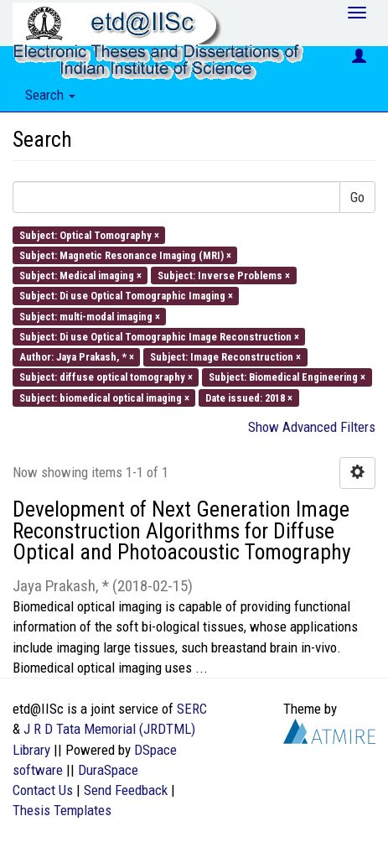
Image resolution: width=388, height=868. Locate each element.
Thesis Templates (62, 810)
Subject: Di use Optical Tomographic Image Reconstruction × (159, 336)
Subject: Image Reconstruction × (225, 357)
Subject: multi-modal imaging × (90, 316)
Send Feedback (126, 790)
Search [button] (50, 95)
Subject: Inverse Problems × (224, 275)
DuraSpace (108, 770)
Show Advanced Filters (312, 427)
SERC (192, 709)
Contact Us (43, 790)
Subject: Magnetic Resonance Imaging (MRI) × (125, 255)
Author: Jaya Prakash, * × (77, 357)
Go (357, 197)
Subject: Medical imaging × (80, 275)
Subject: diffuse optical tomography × (106, 377)
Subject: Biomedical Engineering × (287, 377)
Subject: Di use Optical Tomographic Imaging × (126, 296)
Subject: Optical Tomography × (89, 234)
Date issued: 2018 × (249, 397)
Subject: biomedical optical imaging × (104, 397)
